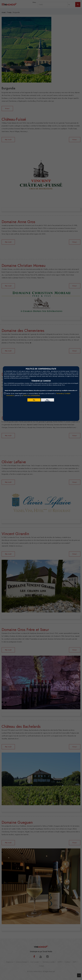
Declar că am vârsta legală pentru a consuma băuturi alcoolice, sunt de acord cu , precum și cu (38, 394)
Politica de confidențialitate (32, 395)
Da (34, 400)
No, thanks (47, 400)
